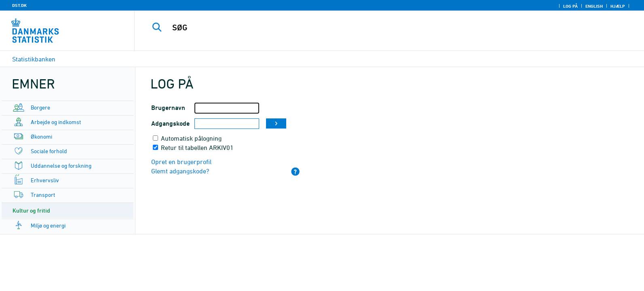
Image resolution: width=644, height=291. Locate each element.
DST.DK (19, 5)
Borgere (40, 107)
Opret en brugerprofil (181, 162)
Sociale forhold (49, 151)
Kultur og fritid (31, 210)
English (594, 6)
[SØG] (370, 27)
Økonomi (41, 136)
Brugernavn (168, 108)
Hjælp (618, 6)
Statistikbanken (34, 59)
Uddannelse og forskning (61, 166)
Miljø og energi (48, 225)
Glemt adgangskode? (180, 171)
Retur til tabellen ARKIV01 (197, 148)
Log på (570, 6)
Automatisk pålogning (191, 138)
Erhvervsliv (45, 180)
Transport (43, 195)
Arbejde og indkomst (56, 122)
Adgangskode (170, 123)
